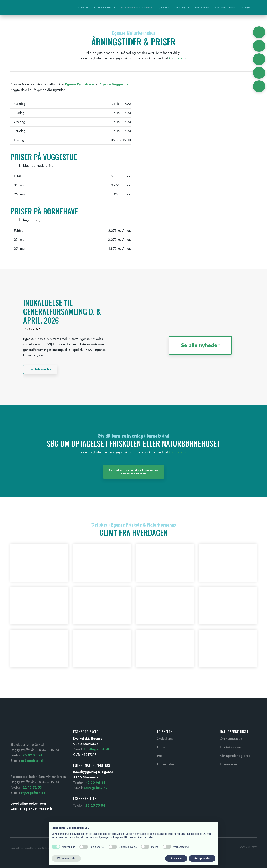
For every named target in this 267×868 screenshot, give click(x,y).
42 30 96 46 (95, 783)
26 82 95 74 (32, 755)
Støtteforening (226, 7)
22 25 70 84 (95, 805)
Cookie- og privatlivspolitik (31, 809)
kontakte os (178, 58)
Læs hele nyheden (40, 369)
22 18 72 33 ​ (32, 787)
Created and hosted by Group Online (30, 848)
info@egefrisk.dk (97, 749)
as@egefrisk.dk (33, 761)
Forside (83, 7)
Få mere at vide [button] (66, 858)
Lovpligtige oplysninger (28, 803)
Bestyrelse (202, 7)
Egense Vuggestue (114, 84)
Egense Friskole (105, 7)
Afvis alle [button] (176, 858)
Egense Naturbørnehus (137, 7)
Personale (182, 7)
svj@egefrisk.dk (33, 793)
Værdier (164, 7)
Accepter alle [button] (202, 858)
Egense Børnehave (79, 84)
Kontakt (248, 7)
